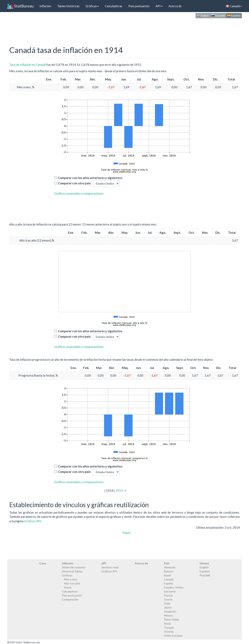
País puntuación (139, 6)
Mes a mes (71, 579)
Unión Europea (173, 635)
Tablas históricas (68, 6)
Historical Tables (72, 571)
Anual (68, 587)
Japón (168, 607)
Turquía (169, 627)
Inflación (45, 6)
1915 (119, 491)
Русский (218, 15)
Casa (43, 563)
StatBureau (20, 6)
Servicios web (110, 567)
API (159, 6)
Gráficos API (33, 521)
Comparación (70, 599)
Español (234, 15)
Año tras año (72, 583)
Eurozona (170, 591)
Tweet (126, 533)
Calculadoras (114, 6)
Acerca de (175, 6)
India (167, 603)
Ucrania (169, 631)
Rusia (167, 623)
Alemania (170, 567)
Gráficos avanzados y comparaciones (79, 193)
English (203, 15)
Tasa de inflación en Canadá (27, 65)
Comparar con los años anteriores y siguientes (90, 178)
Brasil (167, 575)
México (169, 615)
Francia (168, 595)
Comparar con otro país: (75, 183)
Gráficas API (109, 571)
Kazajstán (170, 611)
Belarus (169, 571)
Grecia (168, 599)
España (169, 583)
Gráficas (92, 6)
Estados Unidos (174, 587)
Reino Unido (172, 619)
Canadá (234, 6)
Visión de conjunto (74, 567)
